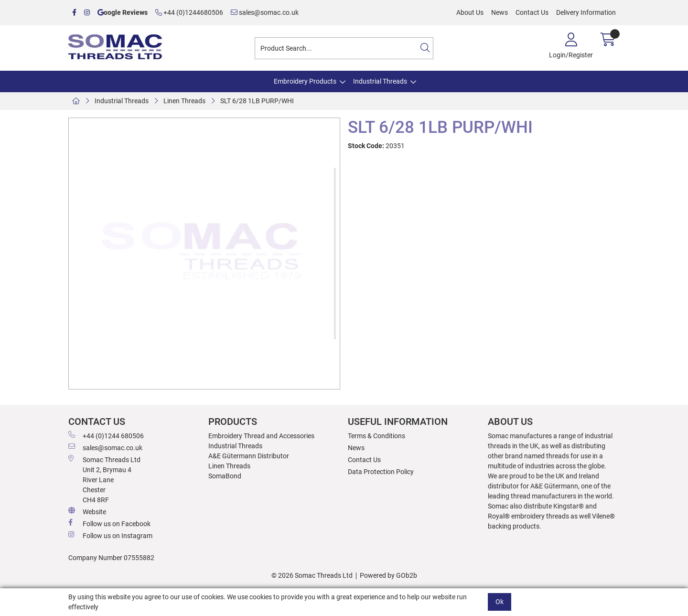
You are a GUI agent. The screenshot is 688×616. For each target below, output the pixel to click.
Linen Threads (184, 101)
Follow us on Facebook (109, 523)
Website (87, 511)
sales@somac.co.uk (265, 12)
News (500, 12)
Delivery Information (586, 12)
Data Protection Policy (381, 472)
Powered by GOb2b (388, 575)
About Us (470, 12)
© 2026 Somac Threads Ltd (312, 575)
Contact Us (532, 12)
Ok (500, 602)
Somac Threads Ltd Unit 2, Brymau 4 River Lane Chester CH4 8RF (104, 479)
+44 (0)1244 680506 (106, 435)
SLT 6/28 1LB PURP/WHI (257, 101)
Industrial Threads (380, 81)
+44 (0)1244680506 (189, 12)
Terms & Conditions (376, 436)
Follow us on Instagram (110, 535)
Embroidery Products (305, 81)
